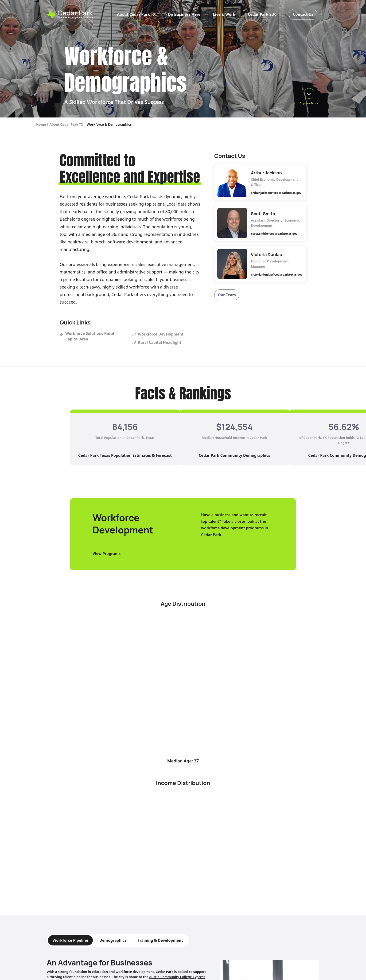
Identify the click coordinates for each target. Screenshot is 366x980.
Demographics (113, 940)
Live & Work (224, 15)
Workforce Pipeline (70, 940)
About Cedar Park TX (136, 15)
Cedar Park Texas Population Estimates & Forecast (125, 455)
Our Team (227, 295)
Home (41, 124)
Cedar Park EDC (262, 15)
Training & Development (160, 940)
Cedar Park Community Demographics (234, 455)
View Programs (107, 554)
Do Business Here (184, 15)
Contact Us (303, 15)
